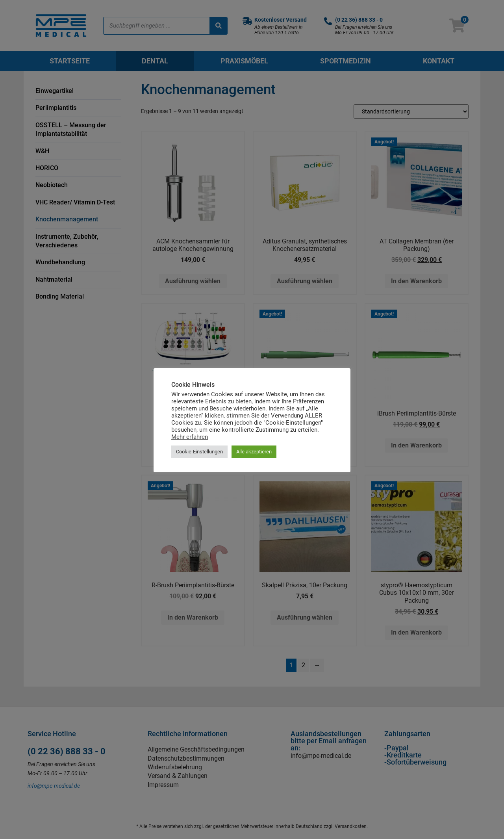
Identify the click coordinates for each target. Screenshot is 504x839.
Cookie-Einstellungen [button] (199, 452)
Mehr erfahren (190, 437)
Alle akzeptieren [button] (254, 452)
